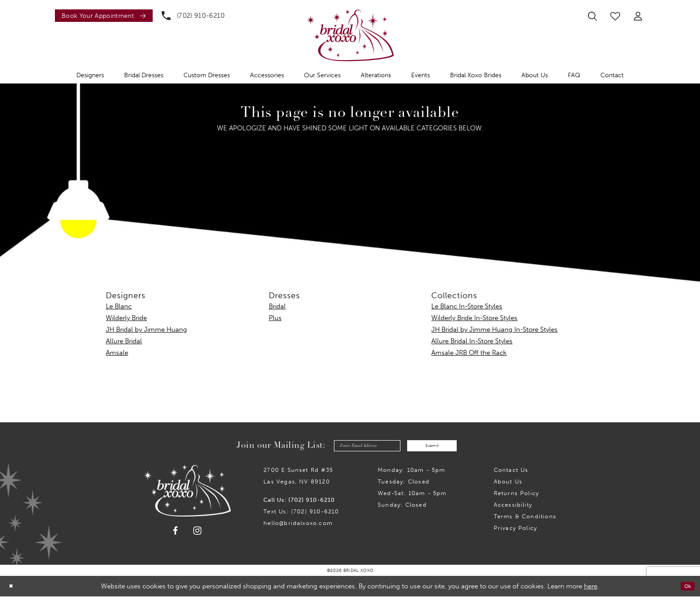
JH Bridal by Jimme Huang (146, 329)
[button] (638, 16)
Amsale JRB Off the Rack (469, 353)
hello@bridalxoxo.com (298, 527)
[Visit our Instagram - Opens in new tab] (198, 534)
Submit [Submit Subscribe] (444, 447)
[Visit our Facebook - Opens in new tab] (175, 534)
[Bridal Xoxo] (350, 35)
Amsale (117, 353)
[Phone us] (193, 16)
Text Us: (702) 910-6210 (301, 515)
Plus (275, 318)
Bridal (277, 306)
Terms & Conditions (525, 520)
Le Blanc (119, 306)
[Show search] (592, 16)
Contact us (511, 473)
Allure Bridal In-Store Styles (472, 341)
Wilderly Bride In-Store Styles (474, 318)
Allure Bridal (124, 341)
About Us (508, 485)
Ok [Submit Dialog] (685, 590)
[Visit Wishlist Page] (615, 16)
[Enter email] (356, 448)
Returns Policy (517, 497)
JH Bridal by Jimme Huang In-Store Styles (494, 329)
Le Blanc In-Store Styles (467, 306)
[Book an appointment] (104, 16)
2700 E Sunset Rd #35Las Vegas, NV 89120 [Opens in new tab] (298, 479)
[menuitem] (102, 16)
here (591, 590)
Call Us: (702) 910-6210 (299, 503)
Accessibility (513, 508)
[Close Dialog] (13, 590)
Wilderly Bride (126, 318)
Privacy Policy (516, 531)
